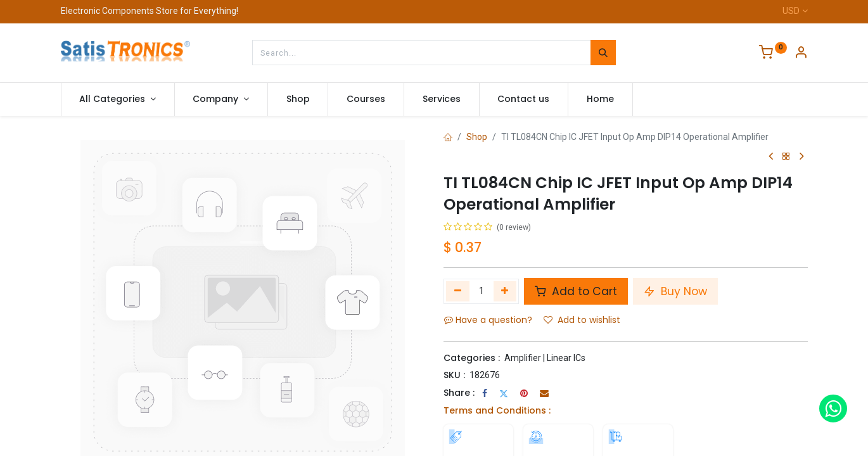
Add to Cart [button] (576, 291)
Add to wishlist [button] (582, 320)
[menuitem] (298, 99)
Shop (477, 137)
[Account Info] (801, 54)
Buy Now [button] (675, 291)
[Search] (603, 53)
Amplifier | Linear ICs (545, 358)
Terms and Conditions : (497, 410)
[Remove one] (458, 291)
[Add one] (505, 291)
